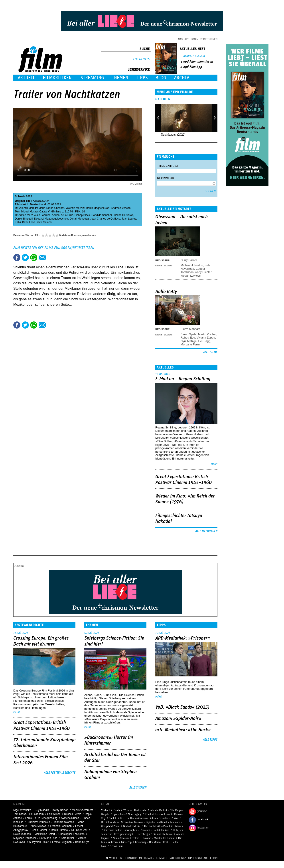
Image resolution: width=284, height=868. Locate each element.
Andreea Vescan (121, 208)
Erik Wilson (54, 814)
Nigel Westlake (22, 810)
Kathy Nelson (60, 810)
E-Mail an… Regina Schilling (183, 379)
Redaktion (131, 858)
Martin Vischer (207, 334)
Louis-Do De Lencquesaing (41, 818)
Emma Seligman (62, 842)
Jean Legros (129, 219)
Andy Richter (203, 272)
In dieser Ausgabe (194, 56)
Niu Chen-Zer (79, 830)
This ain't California (162, 834)
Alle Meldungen (206, 531)
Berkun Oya (82, 842)
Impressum (195, 858)
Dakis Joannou (22, 834)
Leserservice (139, 69)
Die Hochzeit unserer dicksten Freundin (147, 818)
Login (195, 39)
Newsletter (114, 858)
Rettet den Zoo (161, 830)
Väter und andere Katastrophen (120, 830)
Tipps (142, 78)
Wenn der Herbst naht (135, 810)
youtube (202, 811)
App (187, 39)
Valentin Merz (26, 208)
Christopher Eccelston (71, 834)
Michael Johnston (192, 265)
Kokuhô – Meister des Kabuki (159, 838)
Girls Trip (126, 842)
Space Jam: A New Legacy (127, 814)
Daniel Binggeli (24, 219)
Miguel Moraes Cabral (34, 212)
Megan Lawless (191, 276)
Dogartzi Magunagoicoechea (51, 219)
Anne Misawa (38, 826)
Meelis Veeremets (82, 810)
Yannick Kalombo (64, 822)
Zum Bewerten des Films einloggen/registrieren (54, 248)
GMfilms (56, 212)
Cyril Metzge (189, 341)
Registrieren (209, 39)
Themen (120, 78)
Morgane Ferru (190, 344)
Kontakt (161, 858)
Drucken (51, 258)
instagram (203, 828)
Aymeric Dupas (70, 818)
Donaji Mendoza (79, 219)
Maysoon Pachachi (25, 838)
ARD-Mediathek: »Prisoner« (183, 638)
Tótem (135, 838)
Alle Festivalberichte (60, 773)
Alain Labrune (42, 215)
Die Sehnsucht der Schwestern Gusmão (122, 822)
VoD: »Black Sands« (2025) (182, 707)
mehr (214, 464)
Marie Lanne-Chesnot (51, 208)
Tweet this (25, 258)
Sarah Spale (189, 334)
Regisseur (166, 178)
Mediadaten (147, 858)
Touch (116, 810)
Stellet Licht (115, 818)
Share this (17, 258)
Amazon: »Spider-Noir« (178, 719)
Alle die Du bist (158, 810)
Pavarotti (145, 830)
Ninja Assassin (121, 838)
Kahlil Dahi (21, 222)
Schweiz (20, 196)
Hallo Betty (166, 292)
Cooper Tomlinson (193, 270)
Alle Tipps (210, 740)
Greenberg (142, 834)
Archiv (182, 78)
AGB (206, 858)
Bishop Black (82, 215)
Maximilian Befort (45, 834)
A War (175, 818)
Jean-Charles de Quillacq (105, 219)
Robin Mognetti (95, 208)
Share (34, 258)
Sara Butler (67, 838)
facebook (203, 819)
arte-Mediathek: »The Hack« (183, 730)
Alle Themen (138, 788)
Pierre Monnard (191, 329)
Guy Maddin (42, 810)
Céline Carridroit (123, 215)
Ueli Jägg (204, 341)
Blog (161, 78)
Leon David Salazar (41, 222)
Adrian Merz (26, 215)
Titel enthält (168, 166)
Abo (180, 39)
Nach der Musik (132, 826)
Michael (105, 810)
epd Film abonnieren (198, 61)
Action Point (117, 846)
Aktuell (26, 78)
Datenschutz (177, 858)
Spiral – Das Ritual (157, 822)
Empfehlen (42, 258)
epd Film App (193, 67)
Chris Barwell (40, 830)
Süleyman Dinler (39, 842)
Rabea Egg (188, 338)
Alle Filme (210, 352)
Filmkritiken (57, 78)
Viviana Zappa (206, 338)
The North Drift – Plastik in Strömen (163, 826)
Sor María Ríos (48, 838)
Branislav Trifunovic (38, 822)
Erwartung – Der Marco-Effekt (152, 842)
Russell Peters (73, 814)
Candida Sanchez (102, 215)
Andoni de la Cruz (62, 215)
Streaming (92, 78)
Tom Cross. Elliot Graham (29, 814)
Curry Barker (189, 260)
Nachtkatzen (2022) (173, 135)
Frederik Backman (61, 826)
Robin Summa (59, 830)
